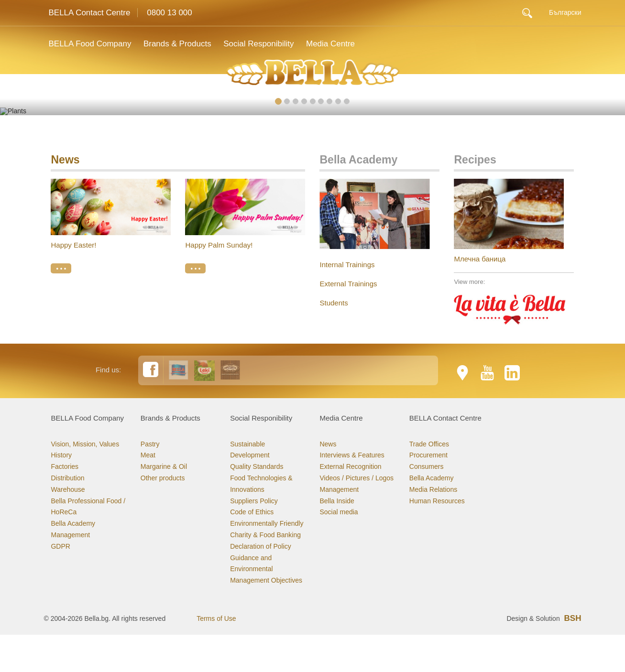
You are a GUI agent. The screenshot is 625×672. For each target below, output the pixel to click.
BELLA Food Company (90, 44)
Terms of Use (216, 590)
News (65, 131)
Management (70, 506)
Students (334, 274)
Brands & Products (179, 44)
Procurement (428, 427)
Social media (339, 484)
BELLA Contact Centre (89, 13)
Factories (65, 438)
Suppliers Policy (254, 472)
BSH (573, 590)
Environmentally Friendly (267, 495)
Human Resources (437, 472)
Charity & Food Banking (265, 506)
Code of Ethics (252, 484)
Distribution (67, 449)
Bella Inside (337, 472)
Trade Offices (429, 415)
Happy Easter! (73, 217)
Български (565, 12)
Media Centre (337, 44)
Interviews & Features (352, 427)
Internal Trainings (347, 236)
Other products (163, 449)
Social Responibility (263, 44)
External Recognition (350, 438)
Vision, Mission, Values (85, 415)
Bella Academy (73, 495)
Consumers (427, 438)
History (61, 427)
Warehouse (68, 461)
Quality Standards (257, 438)
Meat (148, 427)
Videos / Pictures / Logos (356, 449)
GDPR (60, 518)
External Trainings (348, 255)
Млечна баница (480, 230)
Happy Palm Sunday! (219, 217)
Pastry (150, 415)
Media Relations (433, 461)
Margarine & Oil (164, 438)
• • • (61, 240)
